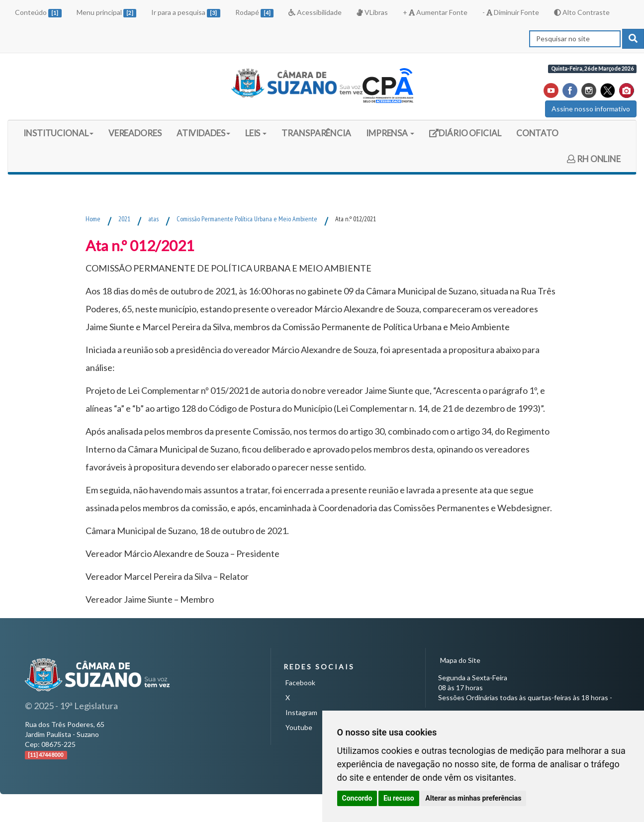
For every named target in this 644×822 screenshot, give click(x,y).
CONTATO (537, 133)
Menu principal (107, 13)
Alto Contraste (582, 12)
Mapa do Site (460, 660)
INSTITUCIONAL (58, 133)
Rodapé (255, 13)
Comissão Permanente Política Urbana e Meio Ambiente (247, 219)
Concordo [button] (357, 798)
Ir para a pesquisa (186, 13)
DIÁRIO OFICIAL (465, 137)
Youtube (299, 727)
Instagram (301, 712)
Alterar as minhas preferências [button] (473, 798)
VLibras (372, 12)
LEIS (256, 133)
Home (93, 219)
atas (153, 219)
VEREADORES (135, 133)
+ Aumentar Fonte (435, 12)
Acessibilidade (315, 12)
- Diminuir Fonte (511, 12)
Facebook (300, 683)
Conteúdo (38, 13)
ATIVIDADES (203, 133)
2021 (124, 219)
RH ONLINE (594, 159)
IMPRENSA (390, 133)
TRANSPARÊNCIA (316, 133)
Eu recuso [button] (399, 798)
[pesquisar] (633, 39)
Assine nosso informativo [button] (591, 109)
